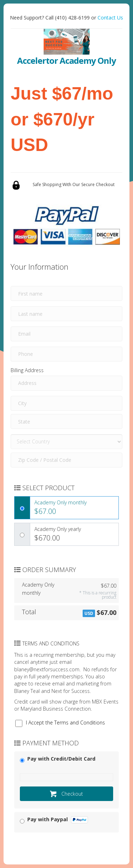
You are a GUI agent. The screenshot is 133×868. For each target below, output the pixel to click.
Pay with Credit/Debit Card (61, 759)
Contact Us (110, 18)
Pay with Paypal (58, 820)
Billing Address (27, 370)
